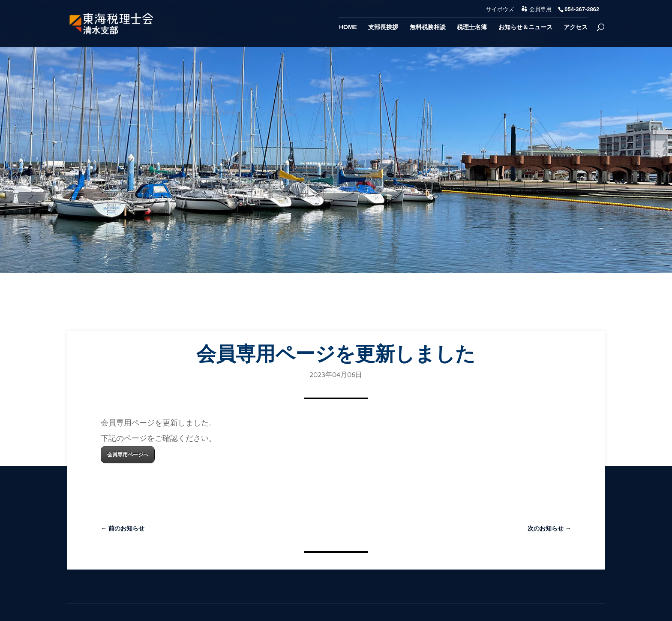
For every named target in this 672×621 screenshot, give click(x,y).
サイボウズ (500, 9)
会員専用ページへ (128, 454)
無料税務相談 (428, 27)
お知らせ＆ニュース (525, 27)
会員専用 (540, 9)
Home (348, 27)
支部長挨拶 (383, 27)
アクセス (576, 27)
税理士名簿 (472, 27)
